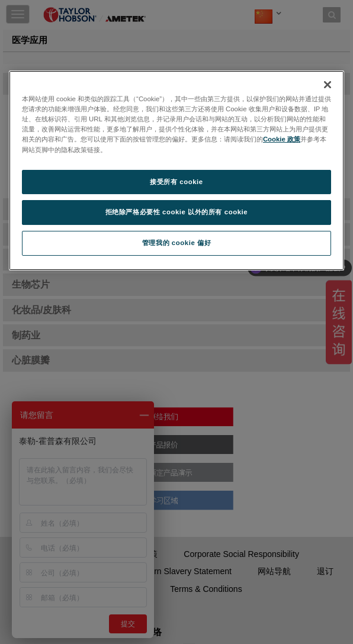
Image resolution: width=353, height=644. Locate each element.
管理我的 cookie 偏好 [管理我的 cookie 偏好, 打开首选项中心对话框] (176, 243)
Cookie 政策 (282, 139)
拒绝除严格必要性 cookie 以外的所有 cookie (177, 212)
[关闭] (328, 85)
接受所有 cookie (176, 182)
